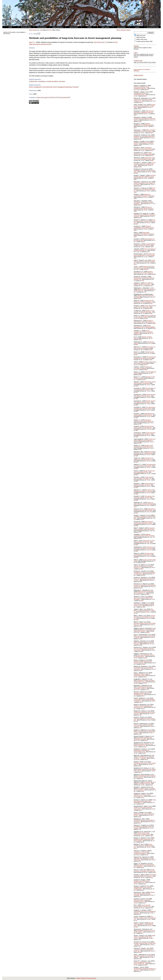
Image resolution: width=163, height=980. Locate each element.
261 (151, 512)
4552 (151, 350)
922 (147, 759)
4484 (140, 375)
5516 (152, 155)
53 (134, 658)
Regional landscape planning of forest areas (144, 267)
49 (150, 442)
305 (152, 836)
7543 (137, 558)
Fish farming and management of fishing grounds (145, 358)
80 (139, 318)
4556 (137, 345)
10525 (141, 626)
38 (137, 855)
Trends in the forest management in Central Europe (144, 255)
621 (143, 890)
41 (150, 815)
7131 (137, 392)
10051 (142, 651)
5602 (140, 121)
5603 (135, 115)
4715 (145, 292)
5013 (148, 252)
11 (145, 257)
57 (150, 423)
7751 (145, 683)
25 (147, 493)
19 (145, 235)
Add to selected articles (123, 30)
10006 (141, 671)
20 (145, 210)
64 (147, 323)
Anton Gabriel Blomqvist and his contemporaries (145, 452)
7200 (137, 488)
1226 (137, 721)
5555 (140, 139)
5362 (140, 186)
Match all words (141, 37)
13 (155, 240)
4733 (143, 281)
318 (143, 842)
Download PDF (65, 98)
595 (152, 877)
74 (147, 391)
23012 (144, 607)
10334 (141, 645)
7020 (135, 507)
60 (153, 574)
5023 (152, 247)
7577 (140, 532)
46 (151, 353)
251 (135, 519)
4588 (154, 323)
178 (143, 798)
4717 (152, 286)
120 (151, 550)
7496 (137, 399)
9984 (137, 927)
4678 (151, 303)
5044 (143, 242)
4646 (151, 313)
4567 (140, 335)
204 (143, 804)
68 (147, 410)
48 (150, 733)
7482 (137, 418)
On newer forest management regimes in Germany (144, 491)
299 (140, 817)
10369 (141, 639)
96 (144, 303)
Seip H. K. (32, 42)
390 (140, 946)
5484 (135, 179)
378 (140, 940)
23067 (142, 569)
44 (150, 448)
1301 (140, 715)
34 (147, 474)
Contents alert (138, 61)
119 (135, 281)
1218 (140, 728)
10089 (144, 664)
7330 (140, 449)
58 (152, 567)
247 (151, 524)
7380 (137, 437)
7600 (144, 562)
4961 (135, 258)
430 (140, 861)
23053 (145, 965)
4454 (144, 380)
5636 (145, 96)
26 (149, 165)
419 (147, 855)
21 (152, 204)
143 (154, 531)
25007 (141, 582)
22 (151, 184)
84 (147, 385)
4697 (140, 298)
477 (136, 848)
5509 (152, 160)
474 (140, 829)
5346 (135, 199)
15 (147, 499)
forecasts (75, 87)
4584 (154, 328)
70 (147, 397)
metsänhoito (33, 81)
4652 (151, 308)
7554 (137, 551)
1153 (140, 734)
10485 (148, 632)
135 (154, 537)
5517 (152, 150)
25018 (144, 575)
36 (155, 866)
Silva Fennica (33, 30)
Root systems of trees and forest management (144, 348)
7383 (137, 430)
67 (147, 416)
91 (137, 562)
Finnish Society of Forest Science (86, 978)
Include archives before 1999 (144, 41)
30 (145, 114)
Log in (136, 53)
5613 (141, 102)
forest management (35, 87)
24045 (141, 588)
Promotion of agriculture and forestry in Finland (145, 363)
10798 (136, 613)
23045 (148, 594)
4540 (151, 360)
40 (147, 461)
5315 (140, 205)
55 (147, 618)
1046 (145, 747)
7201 (137, 481)
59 (150, 580)
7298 (137, 469)
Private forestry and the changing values (143, 153)
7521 (137, 513)
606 (145, 884)
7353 (140, 443)
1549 (140, 952)
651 (140, 914)
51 (134, 683)
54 (151, 637)
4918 (135, 264)
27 (150, 144)
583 (155, 872)
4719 (49, 30)
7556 (137, 545)
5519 (140, 145)
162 (152, 785)
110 (154, 297)
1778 (147, 690)
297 (140, 823)
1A (141, 252)
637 (140, 896)
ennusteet (62, 81)
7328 (137, 456)
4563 (140, 340)
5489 (137, 173)
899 (145, 753)
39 (139, 370)
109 (151, 556)
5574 (152, 133)
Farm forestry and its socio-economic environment (145, 383)
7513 (143, 519)
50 (155, 695)
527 (140, 971)
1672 (143, 696)
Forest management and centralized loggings (144, 326)
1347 (143, 709)
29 (151, 138)
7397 (140, 424)
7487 (137, 411)
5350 (135, 192)
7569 (140, 538)
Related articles (138, 75)
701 (136, 921)
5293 (135, 230)
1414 (141, 702)
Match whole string (142, 39)
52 (152, 333)
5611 (140, 109)
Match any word (141, 35)
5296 (137, 224)
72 (143, 933)
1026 (140, 959)
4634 (146, 318)
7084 (137, 494)
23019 (142, 601)
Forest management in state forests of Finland (145, 316)
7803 (145, 677)
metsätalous (42, 81)
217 (141, 810)
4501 (146, 370)
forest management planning (62, 87)
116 (141, 772)
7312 (137, 462)
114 (137, 292)
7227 (137, 475)
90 (144, 308)
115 (41, 30)
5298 (140, 218)
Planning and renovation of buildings (143, 368)
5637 (147, 90)
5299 (135, 211)
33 (151, 913)
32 (143, 779)
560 (143, 867)
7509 (137, 526)
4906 (147, 269)
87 (144, 313)
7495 (137, 405)
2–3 (149, 114)
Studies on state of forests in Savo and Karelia (143, 503)
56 (147, 612)
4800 (154, 274)
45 (150, 764)
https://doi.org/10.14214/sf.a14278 (40, 44)
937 (147, 740)
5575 (135, 128)
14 (151, 474)
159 (143, 791)
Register (136, 46)
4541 (137, 355)
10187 (145, 658)
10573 (137, 620)
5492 (140, 167)
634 (145, 903)
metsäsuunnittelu (52, 81)
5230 (135, 237)
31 (137, 90)
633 (152, 908)
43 (147, 454)
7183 (137, 386)
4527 (146, 365)
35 (151, 461)
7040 (137, 500)
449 (140, 766)
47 (137, 740)
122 (151, 543)
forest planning (47, 87)
